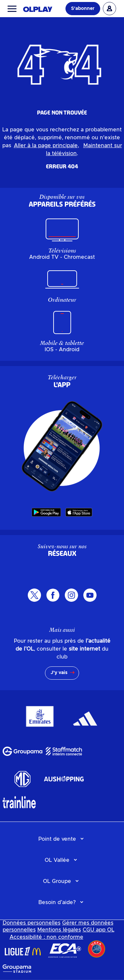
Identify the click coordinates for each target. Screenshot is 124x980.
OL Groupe (57, 881)
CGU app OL (99, 930)
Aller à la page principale (46, 146)
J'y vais (59, 673)
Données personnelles (32, 923)
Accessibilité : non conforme (46, 937)
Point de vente (57, 839)
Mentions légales (59, 930)
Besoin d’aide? (57, 902)
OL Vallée (57, 860)
